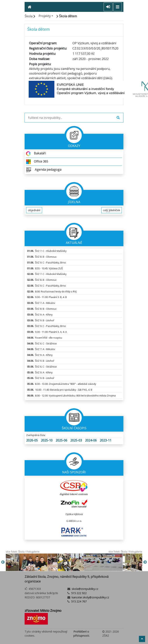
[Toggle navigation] (118, 7)
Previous (3, 562)
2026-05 (32, 440)
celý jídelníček (112, 210)
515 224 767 (78, 601)
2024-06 (91, 440)
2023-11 (106, 440)
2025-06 (61, 440)
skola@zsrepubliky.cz (85, 589)
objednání (34, 210)
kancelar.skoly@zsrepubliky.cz (90, 597)
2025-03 (76, 440)
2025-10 (47, 440)
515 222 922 (78, 593)
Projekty (45, 16)
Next (145, 562)
